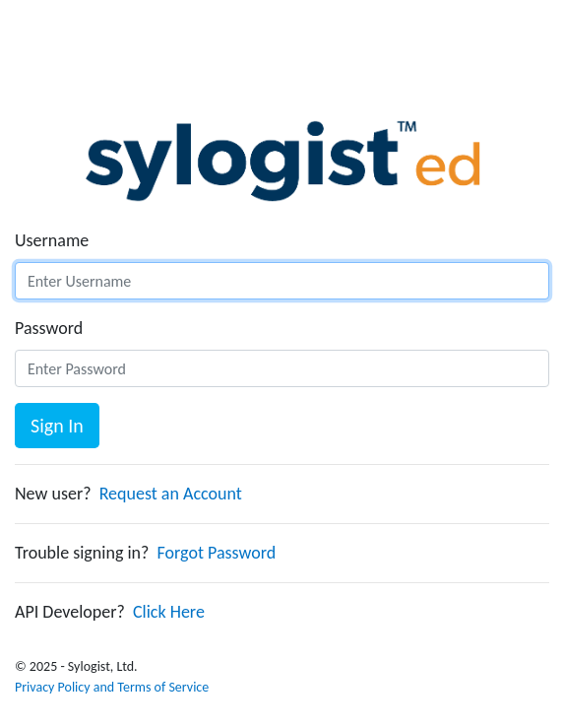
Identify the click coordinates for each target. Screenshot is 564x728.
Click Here (169, 612)
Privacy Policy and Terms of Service (112, 687)
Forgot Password (217, 553)
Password (49, 328)
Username (52, 240)
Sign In (57, 426)
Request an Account (171, 494)
